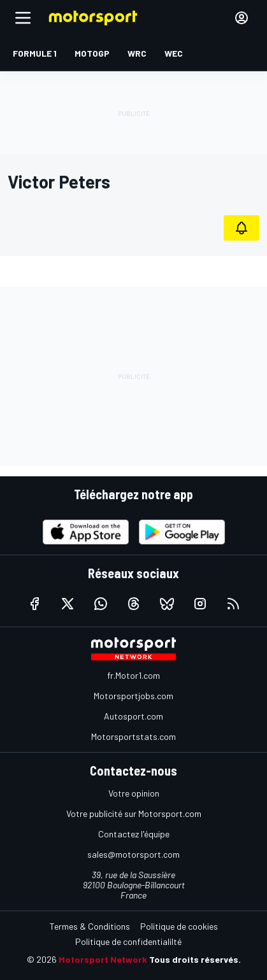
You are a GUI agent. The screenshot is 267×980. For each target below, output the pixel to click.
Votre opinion (134, 793)
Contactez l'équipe (134, 834)
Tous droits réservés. (195, 959)
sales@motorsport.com (133, 854)
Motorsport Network (103, 959)
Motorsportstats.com (133, 736)
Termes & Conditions (90, 926)
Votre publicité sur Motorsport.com (134, 813)
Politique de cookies (179, 926)
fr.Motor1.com (133, 675)
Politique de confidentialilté (128, 941)
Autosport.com (133, 716)
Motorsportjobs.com (133, 696)
